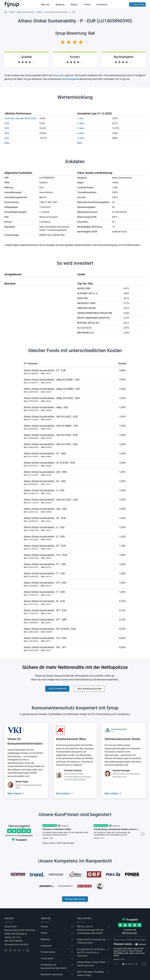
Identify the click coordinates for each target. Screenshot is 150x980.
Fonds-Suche (47, 958)
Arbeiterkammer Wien (71, 739)
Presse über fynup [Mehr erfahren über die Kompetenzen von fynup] (75, 899)
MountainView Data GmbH (54, 968)
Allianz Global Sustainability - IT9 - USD (45, 583)
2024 (7, 128)
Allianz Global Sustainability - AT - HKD (45, 453)
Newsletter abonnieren (52, 974)
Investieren (102, 5)
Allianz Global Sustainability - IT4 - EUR (45, 638)
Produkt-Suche (48, 952)
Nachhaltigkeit (70, 79)
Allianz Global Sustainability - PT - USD (45, 564)
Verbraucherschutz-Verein (123, 739)
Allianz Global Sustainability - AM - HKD (45, 472)
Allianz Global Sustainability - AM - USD (45, 509)
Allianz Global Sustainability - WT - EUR (45, 610)
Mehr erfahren (14, 793)
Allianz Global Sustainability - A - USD (44, 527)
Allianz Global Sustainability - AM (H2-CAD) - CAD (51, 500)
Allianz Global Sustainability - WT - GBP (45, 620)
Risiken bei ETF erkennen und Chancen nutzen (91, 941)
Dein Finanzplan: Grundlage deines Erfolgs (91, 973)
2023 (7, 133)
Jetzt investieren (57, 688)
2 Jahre (81, 123)
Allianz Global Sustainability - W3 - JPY (45, 647)
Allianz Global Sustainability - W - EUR (44, 601)
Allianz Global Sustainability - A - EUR (44, 490)
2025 (7, 123)
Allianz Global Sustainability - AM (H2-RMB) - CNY (51, 426)
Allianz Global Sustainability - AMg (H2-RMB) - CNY (52, 380)
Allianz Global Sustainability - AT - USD (45, 481)
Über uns (45, 5)
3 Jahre (81, 128)
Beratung (60, 5)
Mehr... (8, 143)
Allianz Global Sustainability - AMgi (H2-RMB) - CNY (52, 389)
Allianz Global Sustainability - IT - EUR (44, 592)
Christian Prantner (73, 770)
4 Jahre (81, 133)
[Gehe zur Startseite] (12, 5)
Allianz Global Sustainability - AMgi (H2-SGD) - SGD (52, 398)
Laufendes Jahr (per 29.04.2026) (20, 118)
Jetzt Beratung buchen (89, 689)
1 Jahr (80, 118)
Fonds (12, 12)
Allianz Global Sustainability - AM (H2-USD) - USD (51, 444)
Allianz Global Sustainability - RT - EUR (45, 546)
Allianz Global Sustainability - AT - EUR (45, 518)
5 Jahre (81, 138)
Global (39, 12)
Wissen (74, 5)
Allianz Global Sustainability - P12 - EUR (45, 555)
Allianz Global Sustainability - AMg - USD (46, 407)
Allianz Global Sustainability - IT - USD (44, 573)
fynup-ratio (59, 75)
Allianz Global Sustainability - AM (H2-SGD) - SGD (51, 435)
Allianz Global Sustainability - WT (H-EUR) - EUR (50, 629)
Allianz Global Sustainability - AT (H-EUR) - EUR (49, 463)
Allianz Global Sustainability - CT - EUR (45, 370)
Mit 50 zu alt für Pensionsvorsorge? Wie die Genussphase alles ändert (90, 930)
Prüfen (87, 5)
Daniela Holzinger (121, 770)
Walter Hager (22, 782)
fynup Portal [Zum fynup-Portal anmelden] (137, 4)
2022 (7, 138)
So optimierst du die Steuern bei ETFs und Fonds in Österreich (91, 953)
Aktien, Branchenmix (25, 12)
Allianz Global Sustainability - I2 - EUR (44, 537)
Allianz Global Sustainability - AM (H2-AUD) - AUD (51, 417)
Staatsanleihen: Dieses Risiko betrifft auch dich (91, 964)
